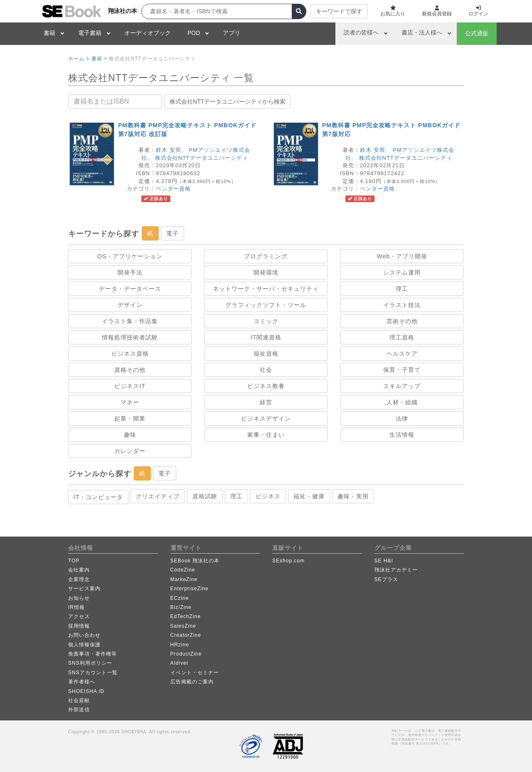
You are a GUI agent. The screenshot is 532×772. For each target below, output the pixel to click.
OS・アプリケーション (130, 256)
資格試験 (205, 496)
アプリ (232, 33)
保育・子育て (402, 370)
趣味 (130, 435)
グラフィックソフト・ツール (266, 305)
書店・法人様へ (422, 32)
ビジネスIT (130, 386)
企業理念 (79, 579)
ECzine (180, 598)
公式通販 (477, 33)
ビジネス (268, 496)
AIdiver (180, 663)
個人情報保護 (84, 645)
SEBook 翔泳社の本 (195, 561)
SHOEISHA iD (86, 691)
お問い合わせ (84, 635)
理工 (402, 289)
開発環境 (266, 272)
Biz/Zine (181, 607)
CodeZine (183, 570)
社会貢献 (79, 700)
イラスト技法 (402, 305)
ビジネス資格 (130, 354)
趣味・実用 (353, 496)
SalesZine (183, 626)
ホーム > (79, 59)
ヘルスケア (402, 354)
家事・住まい (266, 435)
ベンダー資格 (173, 189)
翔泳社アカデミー (396, 570)
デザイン (130, 305)
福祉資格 (266, 354)
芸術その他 (402, 321)
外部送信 (79, 710)
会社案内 (79, 570)
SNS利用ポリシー (90, 663)
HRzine (180, 645)
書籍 (49, 33)
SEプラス (386, 579)
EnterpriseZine (190, 589)
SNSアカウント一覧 (93, 673)
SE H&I (384, 561)
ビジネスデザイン (266, 418)
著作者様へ (82, 682)
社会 (266, 370)
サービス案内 (84, 589)
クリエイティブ (158, 496)
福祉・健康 (309, 496)
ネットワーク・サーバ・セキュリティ (266, 289)
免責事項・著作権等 (92, 654)
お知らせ (79, 598)
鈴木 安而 (169, 150)
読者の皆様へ (361, 32)
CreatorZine (186, 635)
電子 (172, 233)
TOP (74, 561)
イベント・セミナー (195, 673)
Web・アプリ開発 (402, 256)
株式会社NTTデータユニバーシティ (202, 158)
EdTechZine (186, 616)
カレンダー (130, 451)
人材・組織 (402, 402)
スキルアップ (402, 386)
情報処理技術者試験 (130, 337)
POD (194, 33)
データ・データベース (130, 289)
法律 (402, 418)
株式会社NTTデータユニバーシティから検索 (228, 101)
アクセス (79, 616)
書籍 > (99, 59)
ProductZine (186, 654)
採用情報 (79, 626)
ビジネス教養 (266, 386)
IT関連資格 (266, 337)
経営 (266, 402)
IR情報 (76, 607)
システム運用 (402, 272)
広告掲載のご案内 (192, 682)
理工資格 (402, 337)
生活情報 (402, 435)
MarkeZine (184, 579)
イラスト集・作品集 (130, 321)
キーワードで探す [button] (339, 11)
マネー (130, 402)
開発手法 (130, 272)
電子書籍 (90, 33)
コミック (266, 321)
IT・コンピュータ (98, 497)
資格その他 (130, 370)
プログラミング (266, 256)
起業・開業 (130, 418)
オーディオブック (148, 33)
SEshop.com (288, 561)
